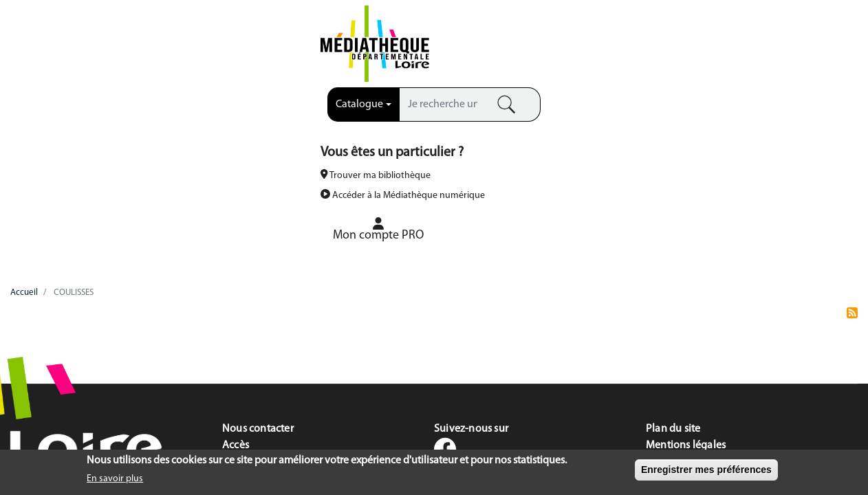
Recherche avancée (380, 60)
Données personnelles (698, 322)
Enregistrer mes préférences (706, 471)
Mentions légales (686, 306)
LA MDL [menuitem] (109, 110)
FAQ (232, 322)
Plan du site (673, 289)
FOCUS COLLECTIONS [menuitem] (759, 110)
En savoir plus (115, 481)
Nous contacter (258, 289)
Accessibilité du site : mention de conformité (749, 339)
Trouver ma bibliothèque (576, 47)
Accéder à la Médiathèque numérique (604, 67)
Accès (236, 306)
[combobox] (223, 36)
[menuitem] (779, 42)
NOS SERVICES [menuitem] (325, 110)
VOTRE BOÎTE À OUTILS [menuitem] (542, 110)
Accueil (24, 153)
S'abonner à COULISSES (852, 179)
